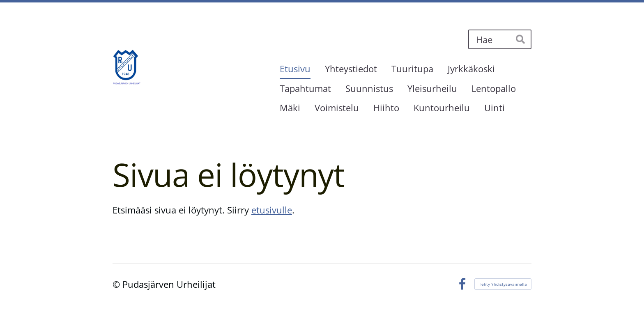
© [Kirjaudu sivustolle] (117, 284)
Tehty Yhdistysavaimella (503, 284)
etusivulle (272, 210)
